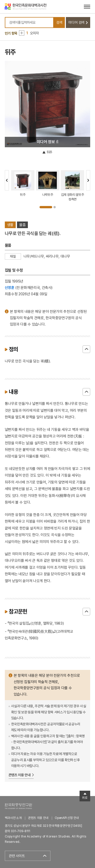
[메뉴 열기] (87, 6)
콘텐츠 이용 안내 (20, 775)
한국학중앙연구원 (18, 806)
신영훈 (10, 288)
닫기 (86, 349)
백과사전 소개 (13, 818)
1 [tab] (46, 207)
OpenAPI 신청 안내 (67, 818)
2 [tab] (55, 207)
